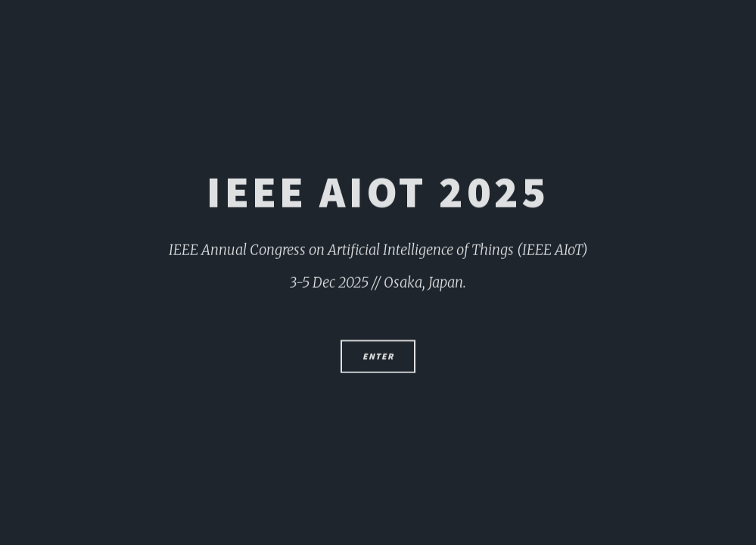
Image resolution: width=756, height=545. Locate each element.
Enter (378, 361)
